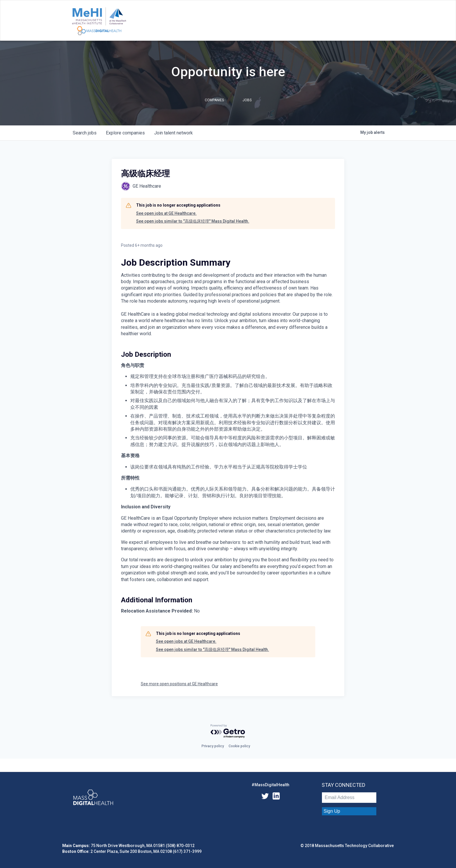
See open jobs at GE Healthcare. (166, 213)
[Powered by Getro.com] (228, 731)
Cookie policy (239, 746)
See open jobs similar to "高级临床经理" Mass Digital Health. (193, 221)
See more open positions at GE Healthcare (179, 684)
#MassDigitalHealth (270, 785)
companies (125, 133)
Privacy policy (213, 746)
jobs (85, 133)
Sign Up (332, 811)
